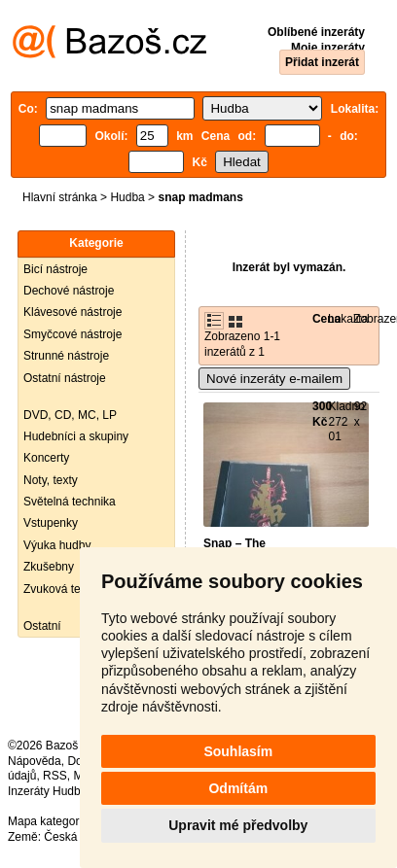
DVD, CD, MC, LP (70, 415)
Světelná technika (70, 502)
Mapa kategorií (46, 821)
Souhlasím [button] (238, 751)
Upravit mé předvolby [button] (238, 825)
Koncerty (46, 458)
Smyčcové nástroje (72, 334)
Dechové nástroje (69, 291)
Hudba (127, 197)
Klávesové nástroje (72, 312)
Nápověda (35, 761)
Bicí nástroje (55, 269)
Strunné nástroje (66, 356)
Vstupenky (51, 523)
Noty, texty (51, 480)
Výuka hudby (57, 545)
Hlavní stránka (60, 197)
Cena (326, 319)
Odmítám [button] (238, 788)
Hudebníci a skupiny (76, 436)
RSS (55, 776)
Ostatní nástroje (65, 378)
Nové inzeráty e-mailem (274, 379)
